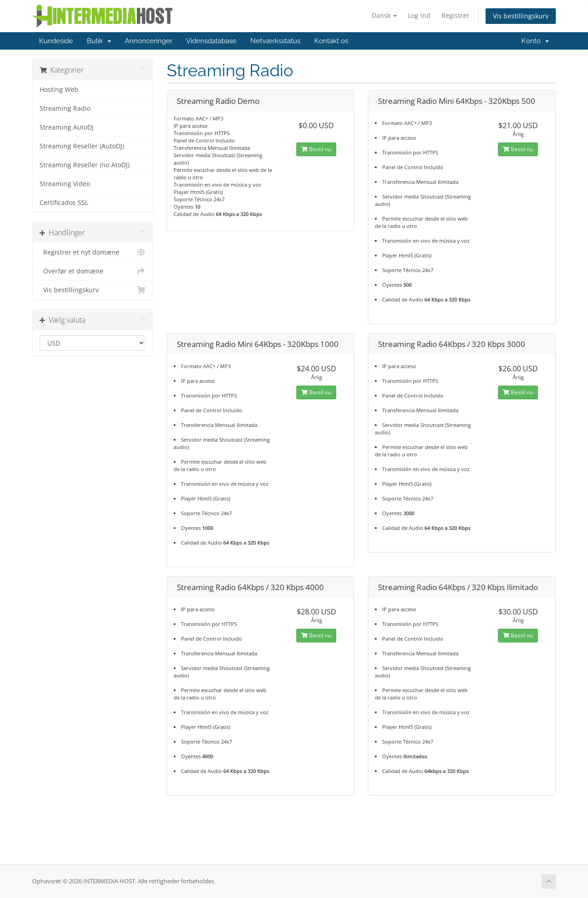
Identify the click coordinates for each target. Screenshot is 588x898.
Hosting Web (59, 90)
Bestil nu (316, 149)
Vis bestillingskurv (521, 16)
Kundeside (56, 41)
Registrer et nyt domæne (93, 252)
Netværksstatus (275, 41)
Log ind (419, 15)
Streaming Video (65, 184)
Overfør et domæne (93, 271)
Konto (535, 41)
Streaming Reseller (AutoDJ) (82, 146)
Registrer (455, 15)
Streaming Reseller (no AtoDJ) (85, 165)
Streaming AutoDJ (67, 127)
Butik (99, 41)
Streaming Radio (65, 108)
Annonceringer (149, 41)
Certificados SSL (64, 203)
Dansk (384, 15)
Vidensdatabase (211, 41)
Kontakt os (331, 41)
